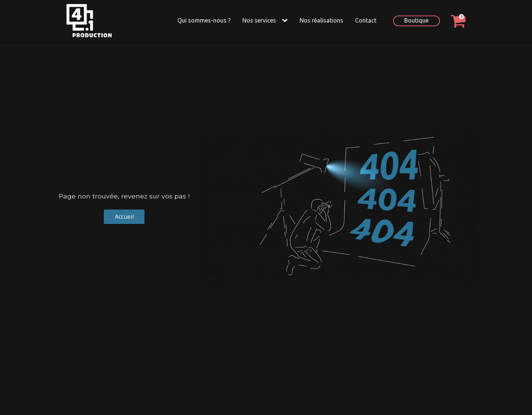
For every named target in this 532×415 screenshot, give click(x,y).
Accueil (124, 217)
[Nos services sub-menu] (286, 21)
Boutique (416, 20)
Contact (366, 20)
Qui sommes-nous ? (204, 20)
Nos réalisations (321, 20)
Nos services (259, 20)
